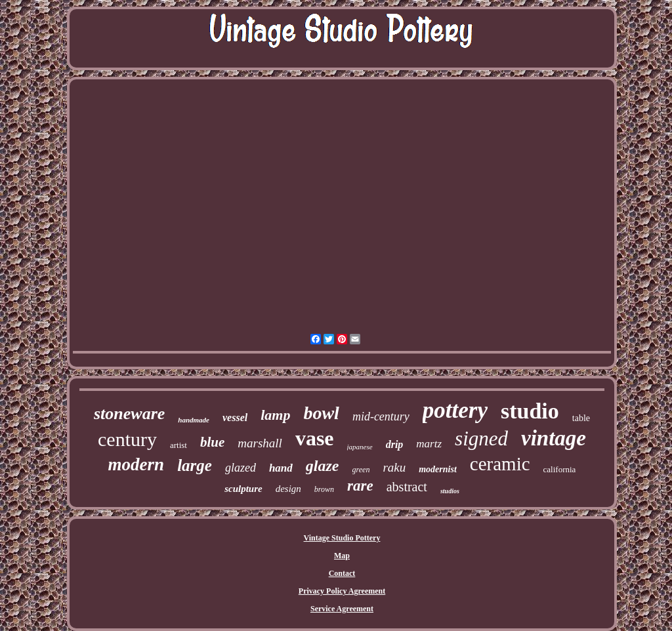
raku (394, 467)
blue (212, 442)
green (361, 470)
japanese (360, 447)
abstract (407, 487)
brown (324, 489)
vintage (554, 438)
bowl (321, 413)
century (127, 439)
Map (342, 556)
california (560, 469)
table (581, 418)
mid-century (381, 417)
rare (360, 486)
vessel (235, 417)
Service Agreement (342, 609)
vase (315, 438)
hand (281, 468)
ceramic (500, 464)
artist (178, 445)
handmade (194, 420)
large (195, 465)
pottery (455, 410)
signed (481, 438)
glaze (323, 466)
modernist (438, 469)
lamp (275, 415)
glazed (241, 468)
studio (530, 411)
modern (136, 464)
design (288, 489)
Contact (342, 573)
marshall (260, 443)
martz (429, 444)
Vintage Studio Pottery (342, 538)
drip (395, 444)
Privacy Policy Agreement (342, 591)
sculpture (243, 489)
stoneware (129, 414)
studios (450, 491)
